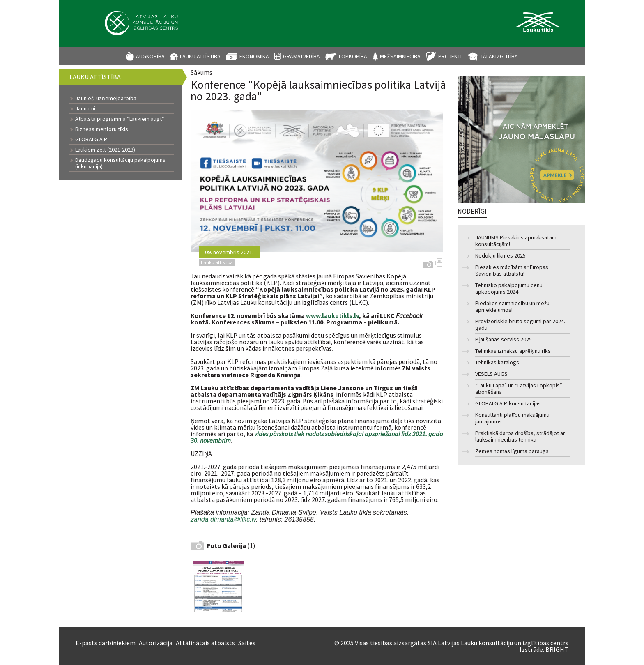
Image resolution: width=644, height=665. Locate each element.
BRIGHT (557, 649)
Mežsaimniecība (400, 56)
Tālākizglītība (499, 56)
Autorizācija (156, 643)
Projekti (450, 56)
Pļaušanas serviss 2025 (504, 339)
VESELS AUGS (491, 374)
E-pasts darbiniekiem (106, 643)
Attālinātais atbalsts (205, 643)
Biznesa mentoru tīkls (102, 129)
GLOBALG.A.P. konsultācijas (508, 404)
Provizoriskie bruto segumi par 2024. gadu (520, 325)
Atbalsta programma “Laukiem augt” (120, 119)
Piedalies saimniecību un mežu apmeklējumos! (512, 307)
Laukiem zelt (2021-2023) (105, 150)
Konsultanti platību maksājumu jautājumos (512, 418)
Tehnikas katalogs (497, 362)
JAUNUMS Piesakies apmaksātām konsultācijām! (516, 241)
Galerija (428, 264)
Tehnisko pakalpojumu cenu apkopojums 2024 (509, 289)
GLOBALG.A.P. (91, 139)
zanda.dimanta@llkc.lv (223, 520)
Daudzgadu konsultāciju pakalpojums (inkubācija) (120, 163)
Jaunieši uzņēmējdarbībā (106, 98)
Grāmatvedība (301, 56)
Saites (247, 643)
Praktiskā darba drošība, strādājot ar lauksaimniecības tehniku (520, 436)
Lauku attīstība (200, 56)
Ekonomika (254, 56)
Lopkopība (353, 56)
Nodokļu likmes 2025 (500, 256)
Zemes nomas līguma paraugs (512, 451)
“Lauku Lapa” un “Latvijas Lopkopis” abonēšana (519, 389)
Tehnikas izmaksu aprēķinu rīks (513, 351)
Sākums (201, 72)
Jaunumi (85, 108)
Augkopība (150, 56)
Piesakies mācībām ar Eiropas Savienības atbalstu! (512, 270)
